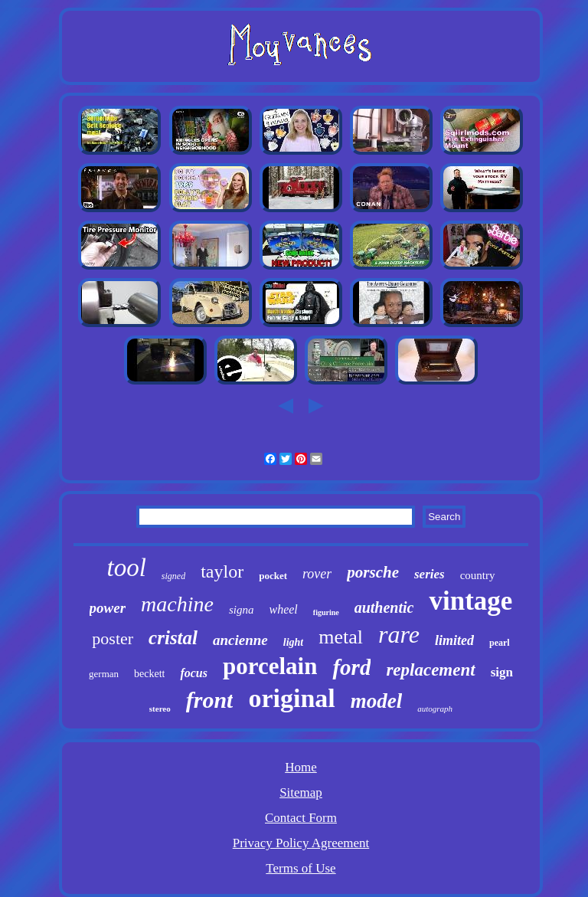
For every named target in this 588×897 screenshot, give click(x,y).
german (104, 674)
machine (177, 604)
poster (113, 638)
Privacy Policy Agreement (301, 843)
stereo (160, 709)
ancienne (240, 640)
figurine (326, 612)
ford (351, 667)
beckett (149, 674)
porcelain (270, 666)
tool (126, 568)
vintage (470, 601)
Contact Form (301, 818)
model (377, 701)
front (210, 700)
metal (341, 637)
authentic (384, 607)
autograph (435, 709)
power (108, 608)
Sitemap (301, 792)
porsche (373, 572)
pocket (273, 576)
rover (317, 574)
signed (173, 576)
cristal (173, 638)
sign (502, 672)
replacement (430, 670)
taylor (222, 571)
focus (194, 673)
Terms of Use (301, 868)
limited (454, 640)
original (291, 698)
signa (242, 610)
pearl (500, 643)
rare (399, 634)
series (430, 574)
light (293, 642)
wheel (283, 609)
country (478, 575)
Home (301, 767)
